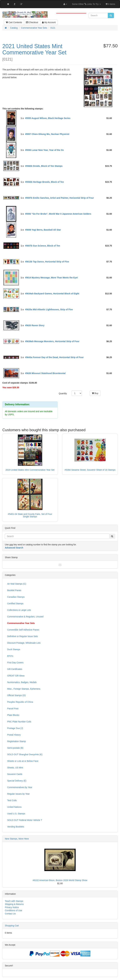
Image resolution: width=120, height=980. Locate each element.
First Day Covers (15, 663)
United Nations (14, 807)
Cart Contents (14, 22)
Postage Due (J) (15, 728)
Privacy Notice (12, 907)
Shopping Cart (12, 926)
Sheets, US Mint (15, 768)
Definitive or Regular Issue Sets (22, 636)
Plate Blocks (13, 715)
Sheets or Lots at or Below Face (23, 761)
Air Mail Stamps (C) (17, 584)
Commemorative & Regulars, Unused (25, 617)
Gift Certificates (15, 669)
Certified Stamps (15, 603)
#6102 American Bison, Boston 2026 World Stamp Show (60, 880)
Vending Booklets (16, 827)
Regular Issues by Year (18, 794)
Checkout (32, 22)
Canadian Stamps (16, 597)
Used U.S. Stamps (16, 814)
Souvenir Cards (15, 774)
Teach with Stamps (14, 901)
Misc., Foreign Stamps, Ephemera (24, 689)
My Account (49, 22)
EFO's (10, 656)
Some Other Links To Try (86, 4)
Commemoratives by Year (20, 787)
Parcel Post (13, 709)
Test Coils (12, 800)
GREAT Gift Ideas (16, 676)
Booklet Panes (14, 590)
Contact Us (10, 914)
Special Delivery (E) (17, 781)
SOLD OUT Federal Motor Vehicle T (25, 820)
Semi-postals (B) (15, 748)
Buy (95, 393)
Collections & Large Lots (19, 610)
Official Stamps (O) (16, 695)
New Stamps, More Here (17, 839)
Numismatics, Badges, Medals (22, 682)
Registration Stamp (16, 741)
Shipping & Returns (14, 904)
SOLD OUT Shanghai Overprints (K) (25, 754)
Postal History (14, 735)
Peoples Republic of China (20, 702)
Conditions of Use (14, 910)
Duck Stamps (14, 649)
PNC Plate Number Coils (19, 722)
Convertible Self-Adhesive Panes (23, 630)
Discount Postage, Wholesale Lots (24, 643)
